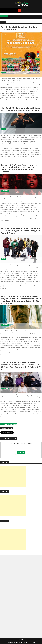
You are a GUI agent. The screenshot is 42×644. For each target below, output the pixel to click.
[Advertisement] (13, 476)
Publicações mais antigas (10, 424)
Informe (3, 73)
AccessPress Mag (30, 642)
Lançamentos (5, 191)
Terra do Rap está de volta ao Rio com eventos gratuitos (19, 28)
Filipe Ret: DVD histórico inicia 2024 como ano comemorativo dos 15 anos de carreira (21, 109)
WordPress (17, 642)
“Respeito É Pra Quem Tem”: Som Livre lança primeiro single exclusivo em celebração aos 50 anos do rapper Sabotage (19, 168)
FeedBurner (25, 455)
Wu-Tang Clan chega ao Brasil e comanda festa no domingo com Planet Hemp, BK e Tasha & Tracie (20, 231)
